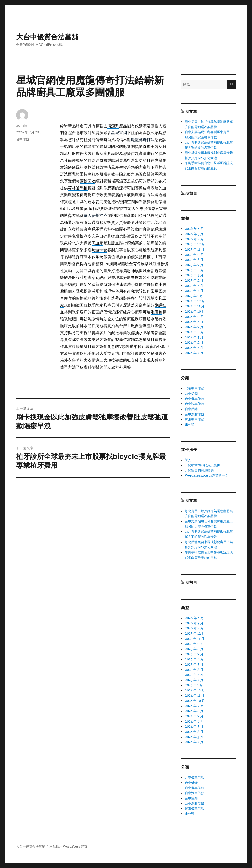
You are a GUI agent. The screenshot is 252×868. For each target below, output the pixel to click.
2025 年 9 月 (194, 255)
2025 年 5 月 (194, 275)
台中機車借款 (194, 399)
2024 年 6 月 (194, 332)
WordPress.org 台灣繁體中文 (206, 475)
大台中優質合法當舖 (47, 37)
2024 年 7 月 (194, 327)
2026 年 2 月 (194, 239)
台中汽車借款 (194, 404)
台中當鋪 (191, 409)
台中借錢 (23, 139)
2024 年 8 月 (194, 322)
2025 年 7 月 (194, 265)
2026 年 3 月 (194, 234)
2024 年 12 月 (195, 301)
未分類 (190, 425)
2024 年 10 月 (195, 312)
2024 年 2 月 (194, 353)
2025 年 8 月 (194, 260)
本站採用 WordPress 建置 (68, 846)
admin (22, 125)
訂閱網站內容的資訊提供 (202, 465)
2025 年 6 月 (194, 270)
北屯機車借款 (194, 388)
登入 (188, 460)
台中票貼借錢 (194, 414)
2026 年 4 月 (194, 229)
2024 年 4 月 (194, 343)
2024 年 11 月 (195, 306)
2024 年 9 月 (194, 317)
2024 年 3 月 (194, 348)
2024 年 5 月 (194, 337)
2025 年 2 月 (194, 291)
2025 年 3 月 (194, 286)
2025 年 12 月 (195, 244)
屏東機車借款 (194, 419)
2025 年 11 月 (195, 249)
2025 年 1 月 (194, 296)
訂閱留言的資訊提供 (199, 470)
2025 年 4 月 (194, 281)
